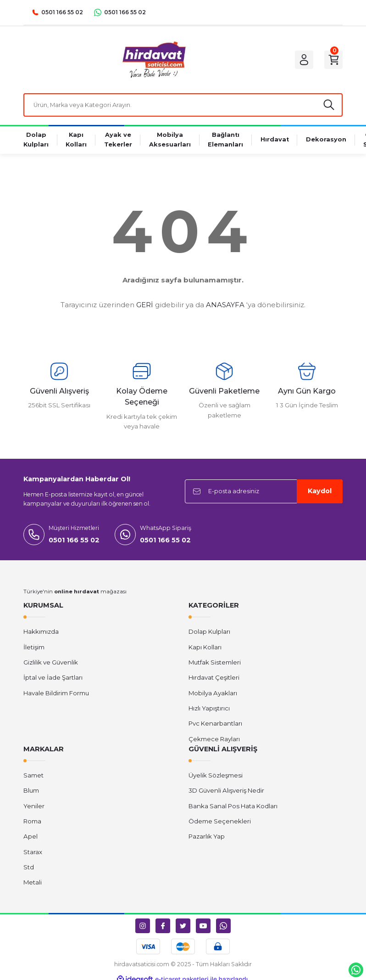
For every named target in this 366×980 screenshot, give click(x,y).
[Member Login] (301, 60)
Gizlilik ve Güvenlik (51, 664)
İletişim (34, 648)
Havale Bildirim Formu (56, 694)
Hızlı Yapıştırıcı (209, 710)
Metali (33, 884)
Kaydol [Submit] (320, 493)
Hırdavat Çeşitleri (214, 679)
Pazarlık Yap (207, 838)
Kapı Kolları (205, 648)
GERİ (145, 306)
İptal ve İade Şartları (53, 679)
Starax (33, 853)
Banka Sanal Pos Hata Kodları (233, 807)
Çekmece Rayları (214, 740)
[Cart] (333, 60)
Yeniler (34, 807)
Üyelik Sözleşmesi (216, 777)
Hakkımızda (41, 633)
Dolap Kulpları (209, 633)
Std (29, 868)
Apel (30, 838)
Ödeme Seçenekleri (220, 822)
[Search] (183, 106)
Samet (33, 777)
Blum (31, 792)
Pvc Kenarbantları (215, 725)
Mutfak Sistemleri (215, 664)
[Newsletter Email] (264, 493)
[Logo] (152, 60)
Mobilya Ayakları (213, 694)
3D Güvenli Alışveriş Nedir (226, 792)
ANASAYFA (225, 306)
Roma (32, 822)
